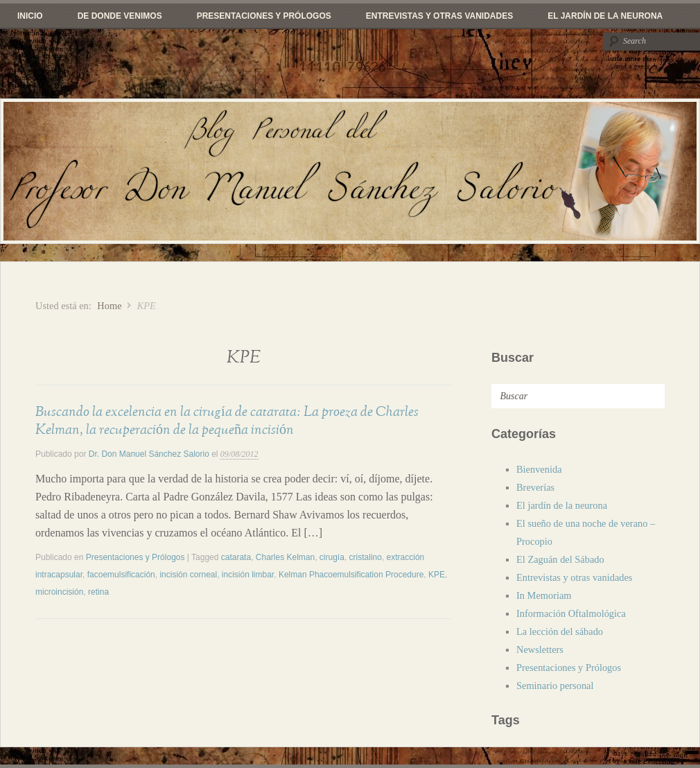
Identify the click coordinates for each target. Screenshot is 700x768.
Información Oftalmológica (571, 613)
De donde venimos (120, 16)
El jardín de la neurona (605, 16)
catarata (236, 557)
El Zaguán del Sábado (560, 559)
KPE (437, 575)
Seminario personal (555, 686)
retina (98, 592)
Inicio (30, 16)
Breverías (535, 487)
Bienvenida (539, 469)
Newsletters (540, 649)
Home (109, 306)
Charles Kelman (285, 557)
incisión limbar (248, 575)
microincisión (59, 592)
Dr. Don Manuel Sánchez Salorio (149, 454)
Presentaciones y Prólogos (264, 16)
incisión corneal (188, 575)
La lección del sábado (560, 631)
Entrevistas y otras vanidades (439, 16)
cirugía (332, 557)
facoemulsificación (121, 575)
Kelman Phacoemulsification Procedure (351, 575)
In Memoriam (544, 595)
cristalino (366, 557)
